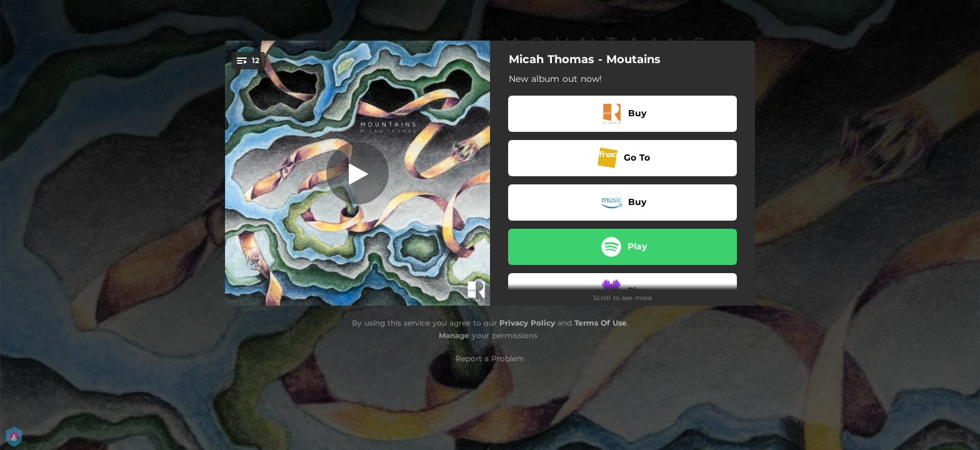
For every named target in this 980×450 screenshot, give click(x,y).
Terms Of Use (601, 323)
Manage (454, 335)
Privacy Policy (527, 323)
